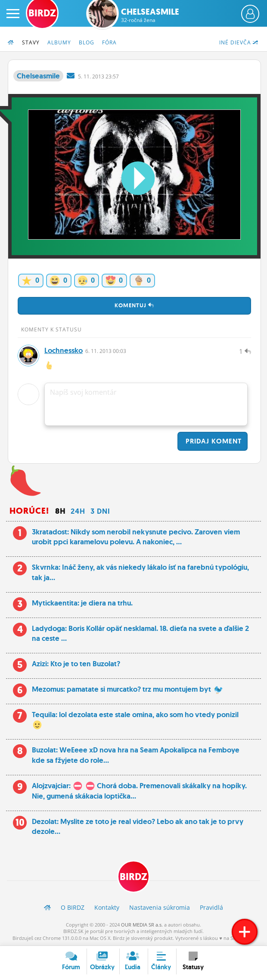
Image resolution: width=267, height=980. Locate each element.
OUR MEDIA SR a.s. (142, 925)
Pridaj (213, 441)
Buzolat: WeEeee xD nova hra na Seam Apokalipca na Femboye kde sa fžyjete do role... (136, 755)
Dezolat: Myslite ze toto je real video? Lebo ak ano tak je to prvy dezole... (138, 827)
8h (60, 511)
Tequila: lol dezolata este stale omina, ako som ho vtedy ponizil (135, 720)
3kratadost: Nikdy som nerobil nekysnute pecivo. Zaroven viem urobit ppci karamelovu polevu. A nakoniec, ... (136, 537)
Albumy (59, 42)
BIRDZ (133, 877)
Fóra (109, 42)
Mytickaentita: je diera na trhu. (82, 603)
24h (78, 511)
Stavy (31, 42)
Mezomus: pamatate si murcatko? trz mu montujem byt (127, 689)
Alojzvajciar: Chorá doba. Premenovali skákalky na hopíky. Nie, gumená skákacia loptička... (139, 791)
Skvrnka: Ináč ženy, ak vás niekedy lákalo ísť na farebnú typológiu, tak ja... (140, 572)
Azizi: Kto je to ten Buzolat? (76, 664)
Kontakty (107, 907)
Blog (87, 42)
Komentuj (134, 305)
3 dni (100, 511)
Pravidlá (211, 907)
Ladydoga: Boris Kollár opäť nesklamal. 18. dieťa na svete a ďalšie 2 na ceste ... (140, 634)
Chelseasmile (150, 15)
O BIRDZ (73, 907)
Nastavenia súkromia (160, 907)
